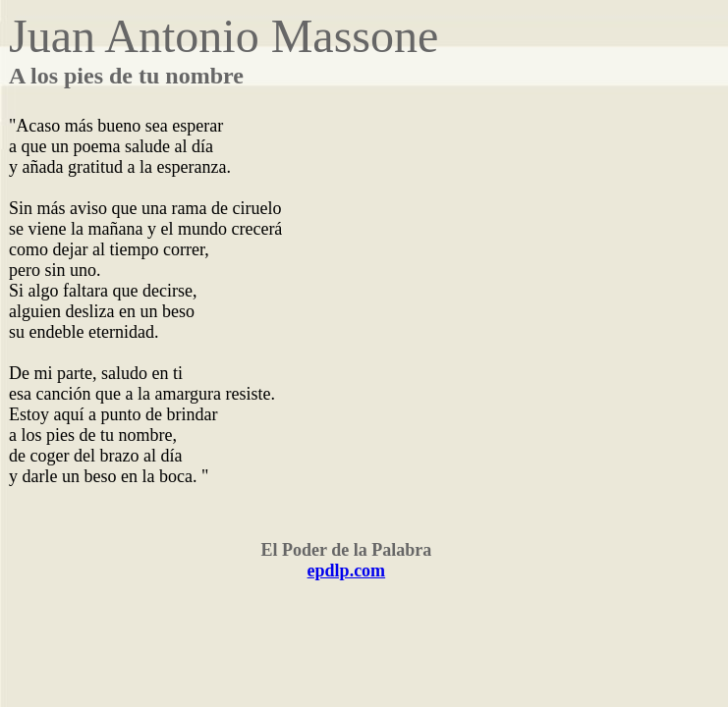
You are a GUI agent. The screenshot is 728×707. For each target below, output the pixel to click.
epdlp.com (347, 571)
